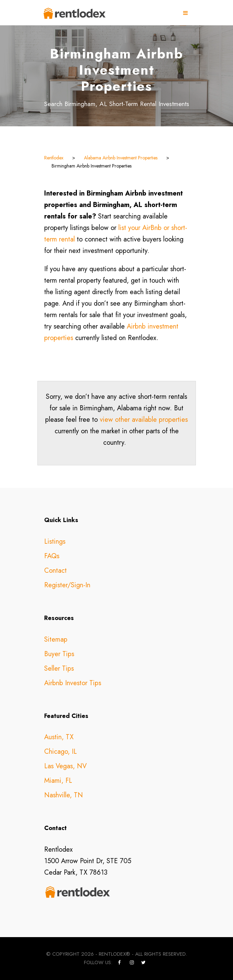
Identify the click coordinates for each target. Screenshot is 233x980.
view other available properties (144, 420)
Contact (55, 571)
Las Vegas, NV (65, 766)
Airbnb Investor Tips (73, 683)
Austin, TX (59, 737)
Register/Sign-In (67, 585)
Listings (55, 541)
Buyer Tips (59, 654)
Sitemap (56, 639)
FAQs (52, 556)
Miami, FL (58, 781)
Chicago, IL (61, 752)
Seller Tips (59, 668)
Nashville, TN (64, 795)
